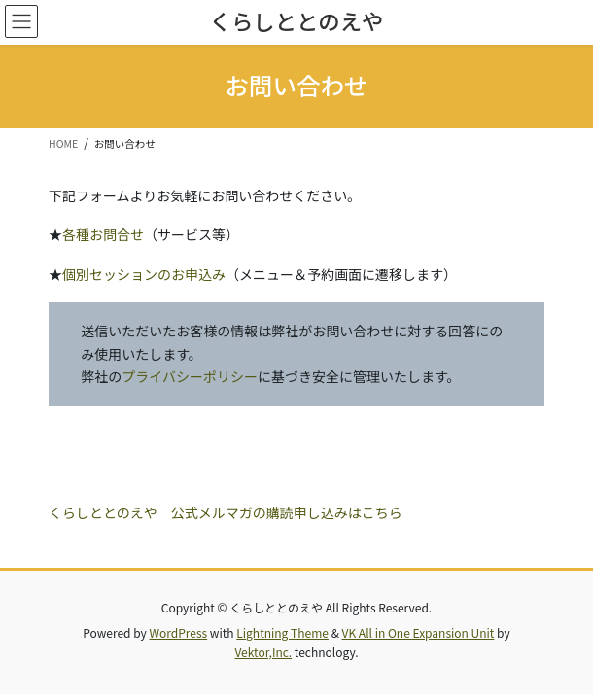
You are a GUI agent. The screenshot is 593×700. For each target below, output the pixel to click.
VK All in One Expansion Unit (419, 632)
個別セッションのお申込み (144, 274)
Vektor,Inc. (263, 652)
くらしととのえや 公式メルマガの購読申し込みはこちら (226, 512)
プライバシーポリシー (190, 376)
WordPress (178, 632)
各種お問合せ (103, 234)
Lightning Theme (282, 632)
